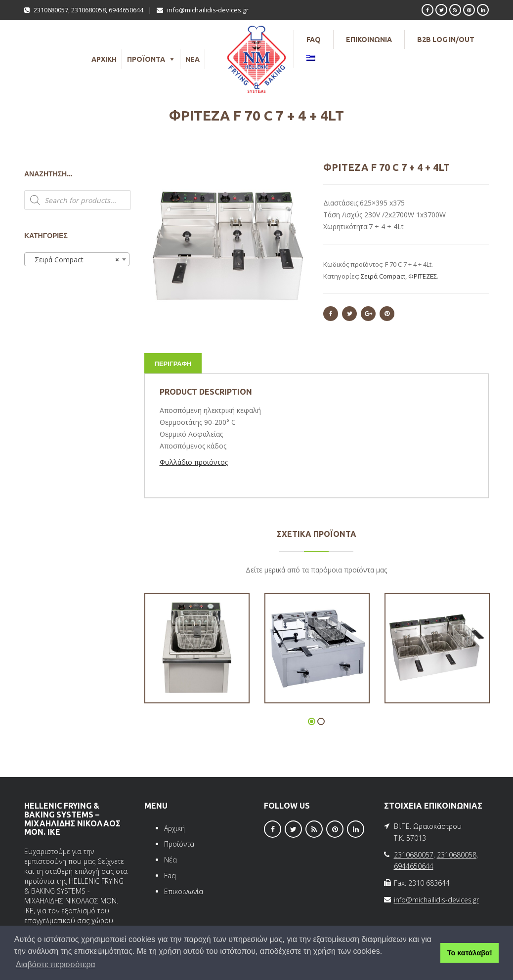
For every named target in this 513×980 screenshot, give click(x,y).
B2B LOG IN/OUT (446, 40)
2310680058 (88, 10)
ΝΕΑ (192, 59)
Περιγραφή (173, 364)
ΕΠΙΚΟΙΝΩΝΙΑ (369, 40)
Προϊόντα (179, 844)
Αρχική (174, 828)
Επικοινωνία (184, 891)
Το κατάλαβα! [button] (470, 953)
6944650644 (126, 10)
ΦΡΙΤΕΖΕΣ (423, 276)
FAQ (314, 40)
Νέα (171, 860)
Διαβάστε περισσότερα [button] (56, 964)
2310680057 (51, 10)
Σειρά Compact (383, 276)
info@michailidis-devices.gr (208, 10)
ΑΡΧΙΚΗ (104, 59)
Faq (170, 876)
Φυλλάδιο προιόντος (194, 462)
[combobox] (77, 259)
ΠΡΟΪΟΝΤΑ (146, 59)
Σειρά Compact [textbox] (74, 260)
